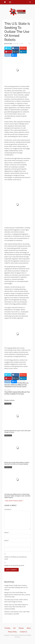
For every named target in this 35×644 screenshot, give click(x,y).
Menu (9, 2)
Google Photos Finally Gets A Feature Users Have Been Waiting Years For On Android (16, 588)
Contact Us (23, 632)
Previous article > (18, 501)
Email (7, 540)
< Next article (8, 501)
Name (7, 532)
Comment (8, 509)
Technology (8, 404)
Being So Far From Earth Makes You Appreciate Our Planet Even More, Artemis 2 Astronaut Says (17, 595)
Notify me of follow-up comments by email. (15, 558)
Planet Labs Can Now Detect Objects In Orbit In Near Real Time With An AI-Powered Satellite (16, 607)
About (29, 628)
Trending (7, 628)
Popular (21, 628)
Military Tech (8, 435)
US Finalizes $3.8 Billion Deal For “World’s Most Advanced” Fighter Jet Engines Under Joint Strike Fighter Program (17, 496)
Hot (14, 628)
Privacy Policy (12, 632)
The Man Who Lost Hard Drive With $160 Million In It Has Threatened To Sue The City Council (16, 385)
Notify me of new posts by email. (14, 565)
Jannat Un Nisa (8, 44)
